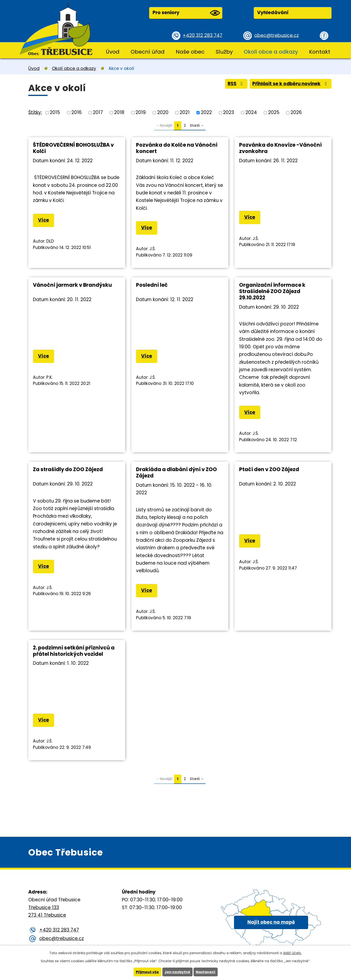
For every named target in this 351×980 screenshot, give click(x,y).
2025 (274, 112)
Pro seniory (186, 13)
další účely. (292, 953)
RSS (235, 84)
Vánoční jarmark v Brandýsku (72, 285)
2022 (206, 112)
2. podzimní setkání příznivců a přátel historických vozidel (74, 651)
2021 (185, 112)
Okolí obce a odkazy (271, 52)
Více (44, 220)
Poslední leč (152, 285)
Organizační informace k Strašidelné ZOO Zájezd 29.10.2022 (272, 291)
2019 (141, 112)
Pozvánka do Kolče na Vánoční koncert (177, 148)
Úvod (113, 52)
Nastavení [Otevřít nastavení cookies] (205, 972)
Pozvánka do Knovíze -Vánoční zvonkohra (280, 148)
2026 (296, 112)
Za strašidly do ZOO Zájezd (68, 469)
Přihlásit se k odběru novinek (290, 84)
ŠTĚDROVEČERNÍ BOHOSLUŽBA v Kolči (73, 148)
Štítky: (35, 112)
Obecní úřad (148, 52)
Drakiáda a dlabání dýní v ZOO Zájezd (176, 472)
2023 (229, 112)
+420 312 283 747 (202, 35)
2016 (77, 112)
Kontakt (320, 52)
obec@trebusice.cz (277, 35)
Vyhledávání (273, 13)
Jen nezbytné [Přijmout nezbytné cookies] (177, 972)
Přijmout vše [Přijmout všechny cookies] (147, 972)
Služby (224, 52)
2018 (119, 112)
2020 (163, 112)
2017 (98, 112)
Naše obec (190, 52)
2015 (55, 112)
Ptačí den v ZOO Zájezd (269, 469)
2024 (251, 112)
